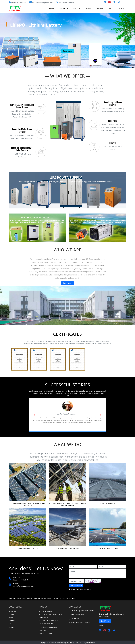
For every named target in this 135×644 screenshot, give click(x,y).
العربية (49, 596)
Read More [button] (67, 51)
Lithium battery (44, 615)
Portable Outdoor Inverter (48, 625)
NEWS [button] (89, 8)
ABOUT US (12, 609)
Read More (67, 283)
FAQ (111, 8)
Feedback (101, 8)
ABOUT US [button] (63, 8)
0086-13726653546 (19, 2)
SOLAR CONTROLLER (46, 622)
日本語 (62, 596)
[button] (10, 40)
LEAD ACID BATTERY (46, 631)
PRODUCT (12, 612)
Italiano (44, 596)
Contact (120, 8)
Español (37, 596)
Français (23, 596)
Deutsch (30, 596)
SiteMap (102, 624)
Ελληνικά (56, 596)
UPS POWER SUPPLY (46, 609)
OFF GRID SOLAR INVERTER (48, 619)
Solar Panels (43, 628)
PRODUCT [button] (76, 8)
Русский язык (71, 596)
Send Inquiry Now (76, 583)
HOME (52, 8)
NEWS (11, 615)
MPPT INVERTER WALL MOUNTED (50, 612)
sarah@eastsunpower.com (43, 2)
